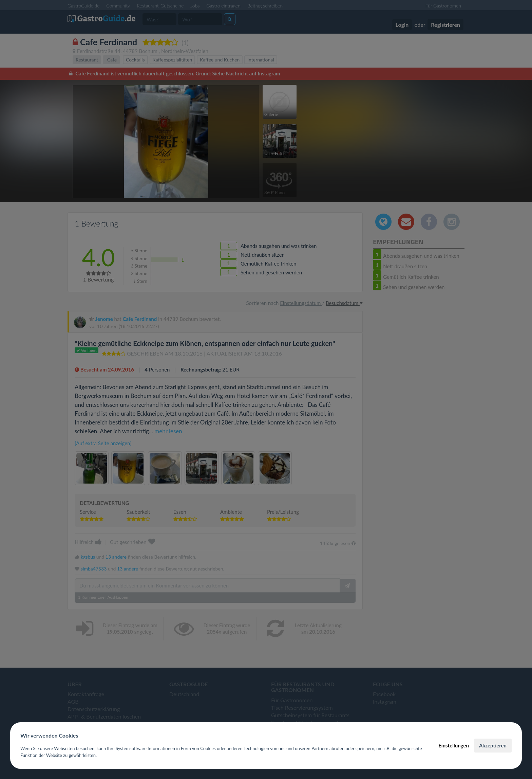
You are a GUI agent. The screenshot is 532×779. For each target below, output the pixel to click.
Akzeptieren (493, 745)
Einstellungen (454, 745)
